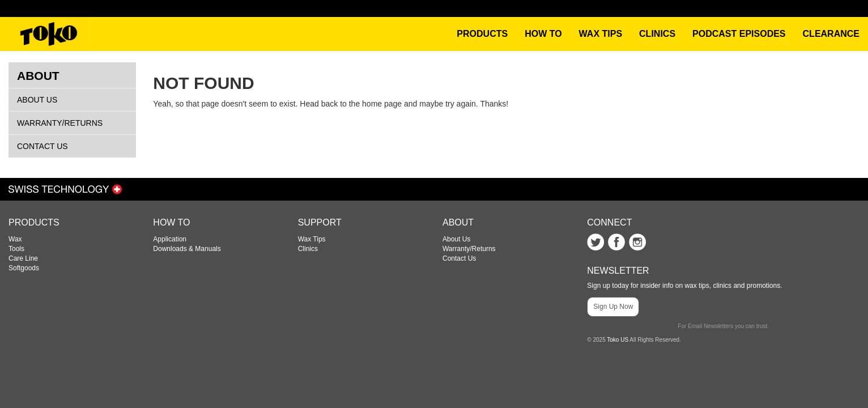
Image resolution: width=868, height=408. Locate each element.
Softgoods (24, 268)
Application (170, 239)
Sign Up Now (613, 307)
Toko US (618, 340)
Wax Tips (312, 239)
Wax (15, 239)
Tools (16, 249)
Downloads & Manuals (187, 249)
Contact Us (42, 146)
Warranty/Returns (60, 123)
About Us (37, 100)
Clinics (308, 249)
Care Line (23, 258)
